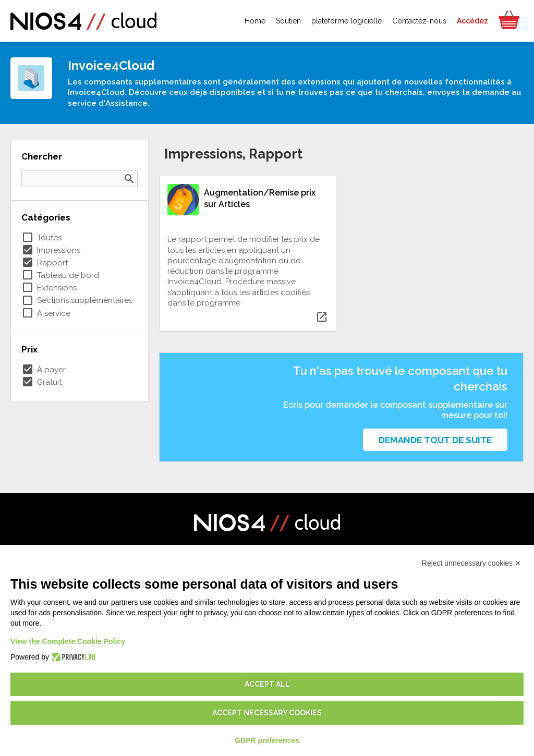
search (129, 179)
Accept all (267, 684)
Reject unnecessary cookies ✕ (471, 563)
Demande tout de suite (435, 440)
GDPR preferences (267, 740)
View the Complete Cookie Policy (68, 641)
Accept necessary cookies (267, 713)
